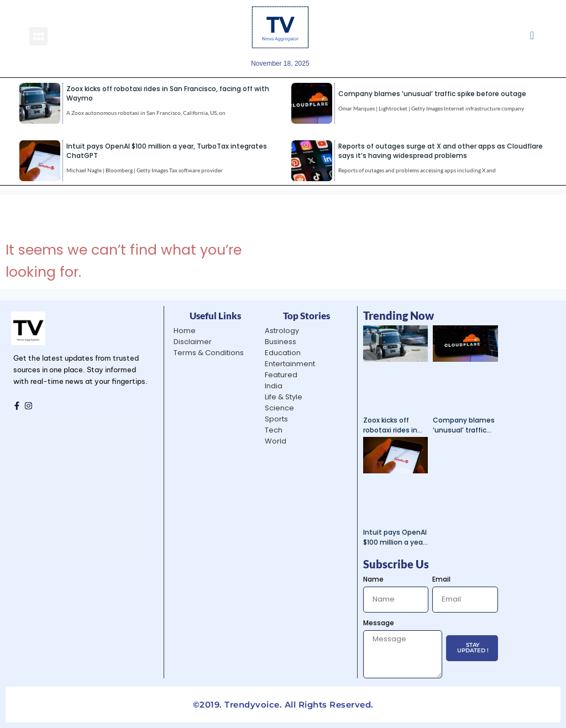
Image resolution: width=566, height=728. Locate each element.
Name (373, 579)
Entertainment (290, 364)
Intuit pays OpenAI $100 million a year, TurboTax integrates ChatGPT (395, 537)
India (274, 386)
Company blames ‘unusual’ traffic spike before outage (432, 94)
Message (379, 623)
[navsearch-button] (532, 36)
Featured (281, 375)
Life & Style (284, 397)
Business (281, 342)
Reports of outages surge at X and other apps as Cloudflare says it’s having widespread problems (441, 151)
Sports (276, 419)
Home (185, 331)
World (276, 441)
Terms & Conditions (209, 353)
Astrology (282, 331)
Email (441, 579)
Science (279, 408)
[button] (38, 36)
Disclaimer (193, 342)
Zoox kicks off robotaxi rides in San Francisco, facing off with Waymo (390, 425)
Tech (274, 430)
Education (283, 353)
